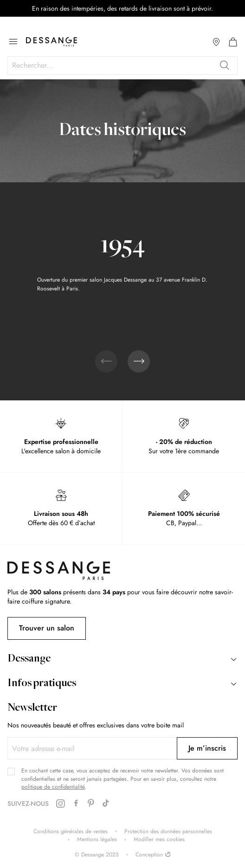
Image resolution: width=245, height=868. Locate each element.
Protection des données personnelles (168, 832)
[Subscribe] (207, 748)
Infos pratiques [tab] (42, 684)
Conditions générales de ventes (71, 832)
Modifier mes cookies (159, 839)
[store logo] (52, 42)
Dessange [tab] (29, 659)
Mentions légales (97, 839)
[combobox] (122, 65)
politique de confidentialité (53, 787)
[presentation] (139, 361)
